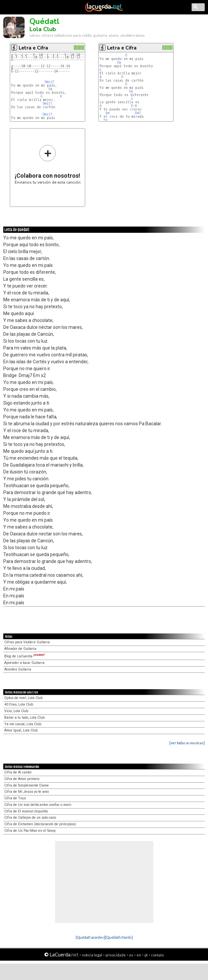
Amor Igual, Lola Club (21, 730)
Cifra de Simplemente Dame (27, 785)
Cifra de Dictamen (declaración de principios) (40, 824)
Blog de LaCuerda (25, 656)
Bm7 (138, 113)
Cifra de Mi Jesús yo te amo (27, 792)
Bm (107, 113)
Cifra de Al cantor (18, 772)
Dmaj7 (49, 82)
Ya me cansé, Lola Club (23, 724)
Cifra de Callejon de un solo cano (30, 818)
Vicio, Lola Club (16, 711)
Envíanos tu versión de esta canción (48, 164)
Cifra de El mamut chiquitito (26, 811)
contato (157, 955)
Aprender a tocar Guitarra (24, 663)
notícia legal (92, 955)
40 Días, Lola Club (19, 704)
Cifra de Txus (15, 798)
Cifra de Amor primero (22, 779)
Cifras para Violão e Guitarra (27, 642)
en (139, 955)
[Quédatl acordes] (90, 937)
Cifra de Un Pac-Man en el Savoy (30, 831)
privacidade (116, 955)
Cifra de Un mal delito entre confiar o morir (38, 805)
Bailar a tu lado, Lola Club (24, 718)
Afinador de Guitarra (20, 649)
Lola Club (43, 29)
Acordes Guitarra (18, 669)
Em (50, 89)
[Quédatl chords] (119, 937)
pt (146, 955)
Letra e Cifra (33, 48)
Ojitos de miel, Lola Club (23, 698)
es (131, 955)
